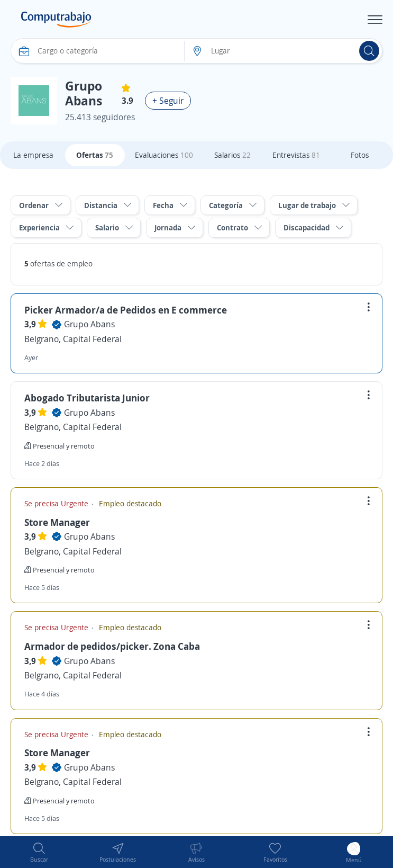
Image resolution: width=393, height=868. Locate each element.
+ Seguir (168, 101)
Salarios (232, 155)
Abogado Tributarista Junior (87, 398)
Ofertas (95, 155)
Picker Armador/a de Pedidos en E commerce (126, 310)
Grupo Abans (89, 324)
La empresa (33, 155)
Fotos (360, 155)
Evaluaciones (164, 155)
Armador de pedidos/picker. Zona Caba (112, 646)
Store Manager (57, 522)
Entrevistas (296, 155)
